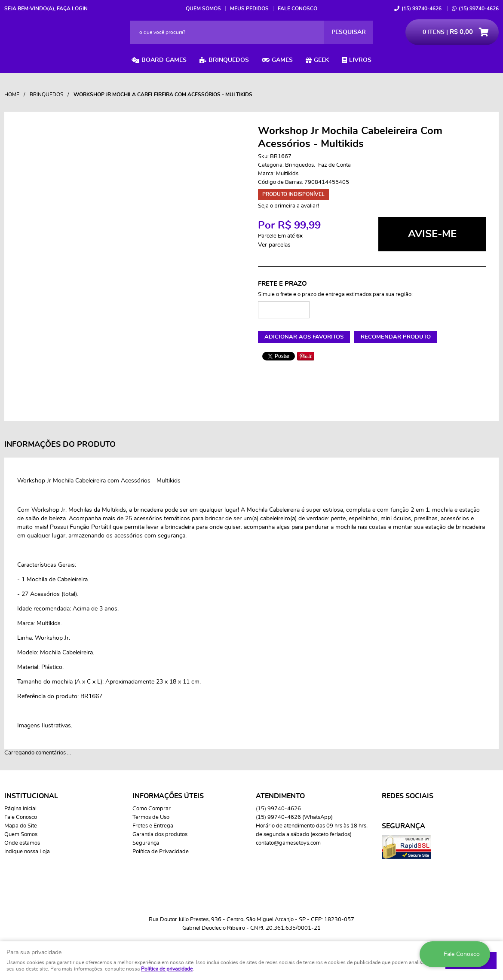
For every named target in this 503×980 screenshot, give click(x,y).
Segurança (146, 843)
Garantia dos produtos (160, 835)
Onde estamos (22, 843)
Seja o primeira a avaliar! (288, 206)
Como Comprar (152, 809)
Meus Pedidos (249, 9)
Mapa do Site (21, 826)
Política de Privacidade (161, 852)
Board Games (164, 60)
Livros (360, 60)
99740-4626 (422, 9)
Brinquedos (229, 60)
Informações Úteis (168, 796)
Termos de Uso (151, 817)
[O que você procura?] (349, 32)
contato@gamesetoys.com (288, 843)
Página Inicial (20, 809)
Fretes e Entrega (153, 826)
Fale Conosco (298, 9)
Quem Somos (203, 9)
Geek (321, 60)
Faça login (72, 9)
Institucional (31, 796)
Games (282, 60)
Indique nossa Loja (27, 852)
